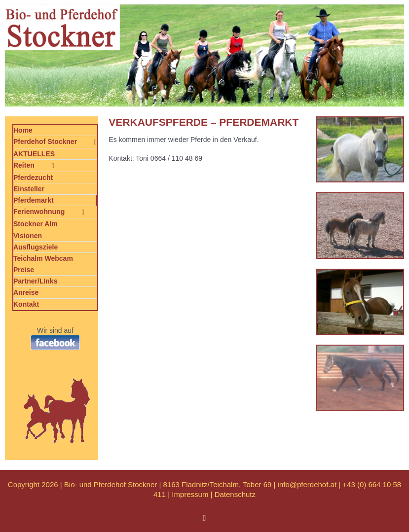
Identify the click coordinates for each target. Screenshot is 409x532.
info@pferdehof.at (307, 484)
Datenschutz (235, 494)
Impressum (190, 494)
